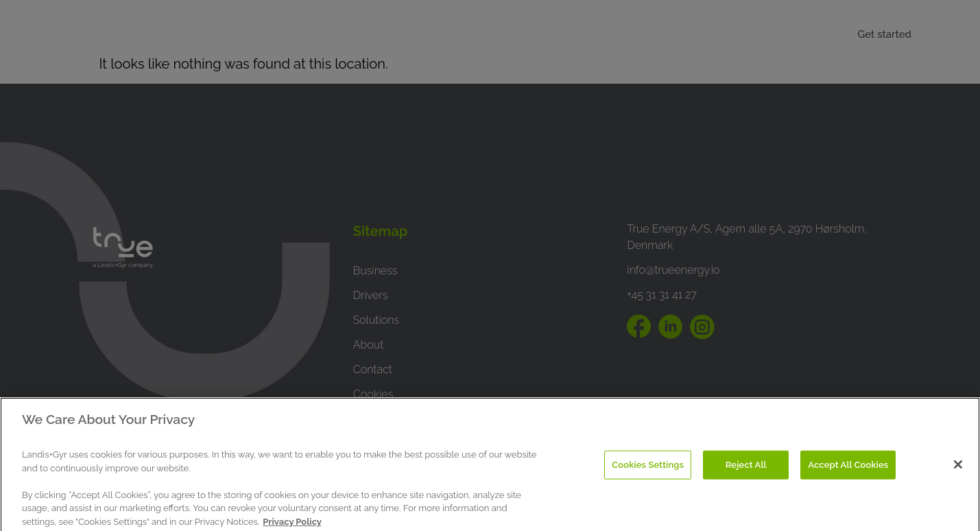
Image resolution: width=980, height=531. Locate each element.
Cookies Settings (648, 473)
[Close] (958, 473)
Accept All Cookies (848, 473)
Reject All (746, 473)
